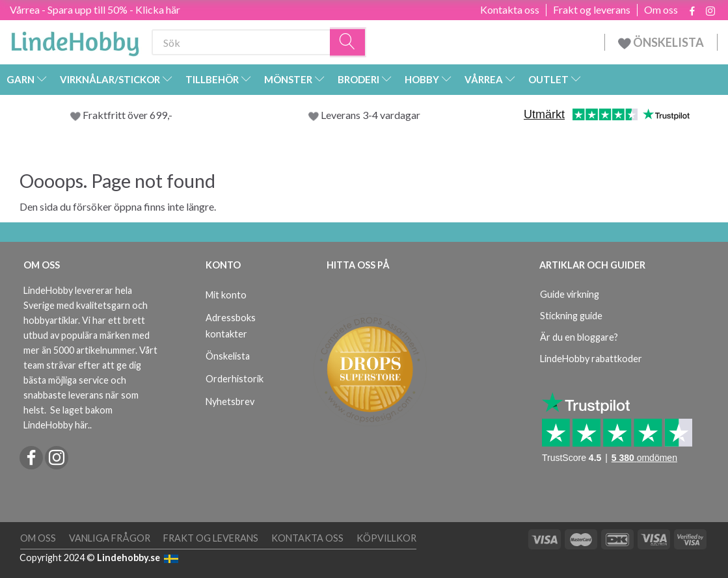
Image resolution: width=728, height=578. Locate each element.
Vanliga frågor (110, 538)
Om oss (661, 10)
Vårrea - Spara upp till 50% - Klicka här (95, 9)
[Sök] (348, 43)
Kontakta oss (510, 10)
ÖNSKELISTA (661, 42)
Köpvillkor (386, 538)
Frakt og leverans (592, 10)
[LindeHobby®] (75, 40)
